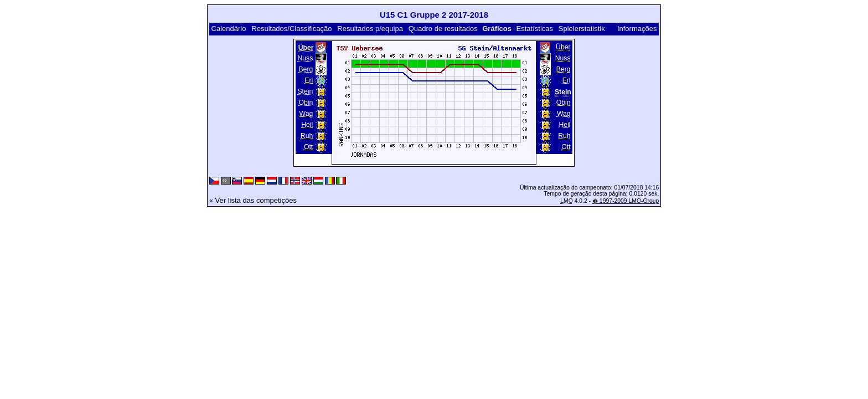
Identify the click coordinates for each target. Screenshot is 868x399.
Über (563, 47)
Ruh (307, 136)
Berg (306, 69)
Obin (306, 103)
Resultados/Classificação (291, 29)
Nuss (305, 58)
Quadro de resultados (443, 29)
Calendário (229, 29)
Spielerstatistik (582, 29)
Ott (308, 147)
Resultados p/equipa (370, 29)
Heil (307, 125)
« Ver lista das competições (253, 200)
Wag (306, 114)
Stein (305, 91)
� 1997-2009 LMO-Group (626, 201)
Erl (309, 80)
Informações (637, 29)
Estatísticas (535, 29)
